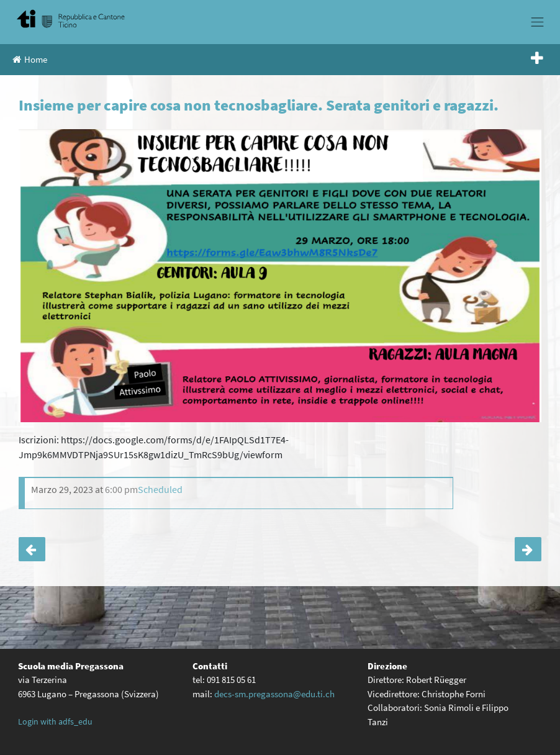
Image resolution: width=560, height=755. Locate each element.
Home (30, 59)
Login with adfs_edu (55, 721)
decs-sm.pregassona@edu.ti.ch (274, 694)
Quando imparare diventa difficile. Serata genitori (32, 549)
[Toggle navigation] (538, 22)
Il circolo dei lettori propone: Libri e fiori (528, 549)
